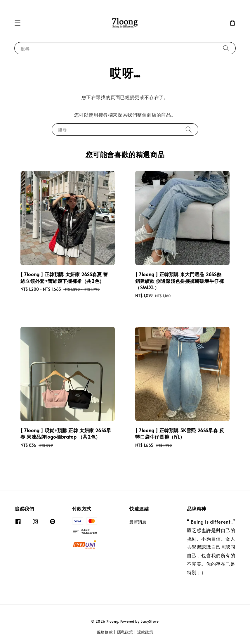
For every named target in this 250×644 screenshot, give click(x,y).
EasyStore (150, 621)
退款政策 (145, 632)
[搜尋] (226, 48)
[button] (18, 23)
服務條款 (105, 632)
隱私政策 (125, 632)
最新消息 (138, 522)
